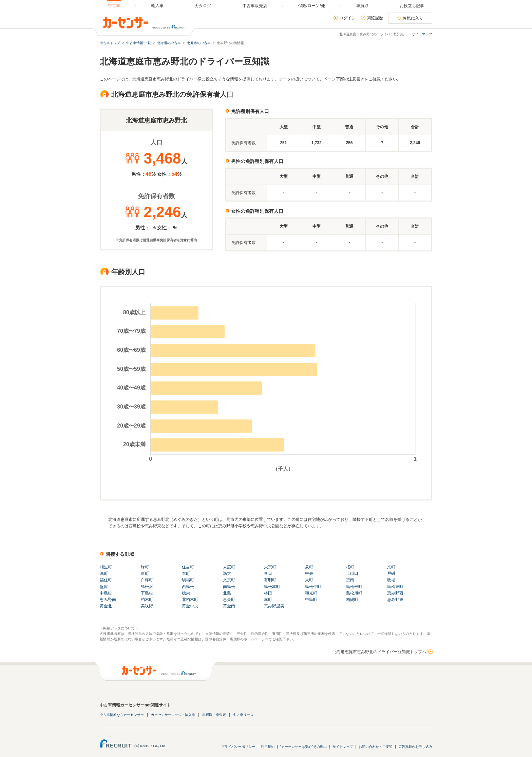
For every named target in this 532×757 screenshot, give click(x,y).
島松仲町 (313, 587)
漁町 (104, 573)
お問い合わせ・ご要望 (376, 747)
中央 (309, 573)
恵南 (350, 580)
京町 (391, 567)
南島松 (229, 587)
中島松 (106, 593)
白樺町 (147, 580)
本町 (186, 573)
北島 (227, 593)
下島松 (147, 593)
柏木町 (147, 600)
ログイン (347, 18)
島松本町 (272, 587)
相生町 (106, 567)
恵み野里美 (274, 606)
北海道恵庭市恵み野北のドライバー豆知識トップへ (379, 652)
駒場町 (188, 580)
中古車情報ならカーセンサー (122, 715)
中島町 (311, 600)
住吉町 (188, 567)
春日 (268, 573)
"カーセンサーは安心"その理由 (303, 747)
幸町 (268, 600)
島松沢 (147, 587)
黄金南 (229, 606)
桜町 (350, 567)
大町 (309, 580)
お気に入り (413, 18)
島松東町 (395, 587)
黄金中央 (190, 606)
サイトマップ (422, 34)
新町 (145, 573)
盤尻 (104, 587)
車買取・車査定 (214, 715)
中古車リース (243, 715)
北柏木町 (190, 600)
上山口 (352, 573)
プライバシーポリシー (238, 747)
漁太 (227, 573)
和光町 (311, 593)
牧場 (391, 580)
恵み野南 (108, 600)
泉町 (309, 567)
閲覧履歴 (375, 18)
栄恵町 (270, 567)
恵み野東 (395, 600)
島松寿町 (354, 587)
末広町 (229, 567)
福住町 (106, 580)
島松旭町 (354, 593)
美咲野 (147, 606)
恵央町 (229, 600)
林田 (268, 593)
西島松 (188, 587)
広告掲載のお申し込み (415, 747)
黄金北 (106, 606)
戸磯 (391, 573)
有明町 (270, 580)
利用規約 (268, 747)
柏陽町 (352, 600)
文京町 (229, 580)
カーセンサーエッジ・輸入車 (173, 715)
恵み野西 (395, 593)
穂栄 (186, 593)
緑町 (145, 567)
